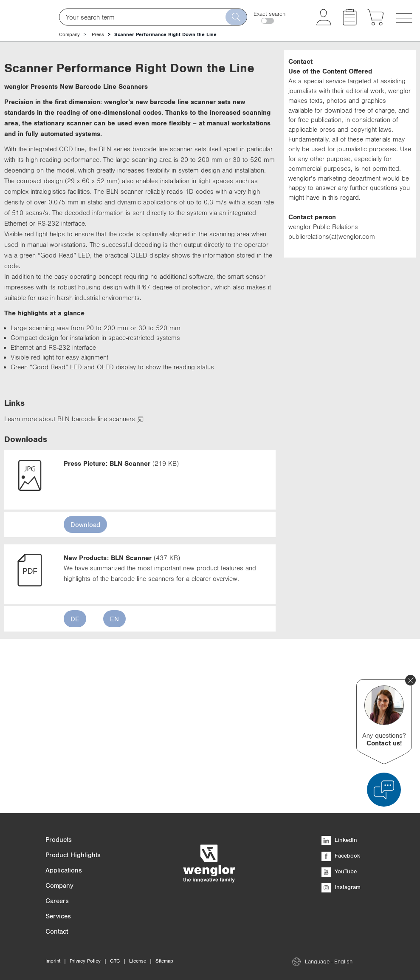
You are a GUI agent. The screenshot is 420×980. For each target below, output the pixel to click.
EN (114, 772)
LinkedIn (339, 840)
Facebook (341, 855)
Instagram (341, 887)
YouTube (339, 871)
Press (98, 34)
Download (85, 677)
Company (69, 34)
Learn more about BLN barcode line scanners (74, 572)
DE (75, 772)
